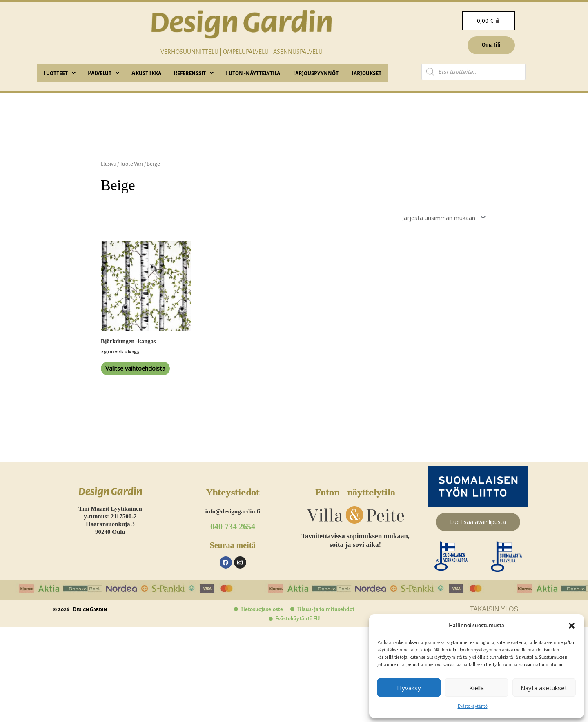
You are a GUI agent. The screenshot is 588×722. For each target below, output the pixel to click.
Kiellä (477, 688)
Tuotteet (59, 73)
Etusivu (110, 164)
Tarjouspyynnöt (315, 73)
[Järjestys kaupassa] (436, 218)
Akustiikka (146, 73)
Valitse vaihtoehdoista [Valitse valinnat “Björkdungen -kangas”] (138, 379)
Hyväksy (409, 688)
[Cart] (488, 21)
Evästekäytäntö (473, 706)
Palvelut (104, 73)
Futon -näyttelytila (253, 73)
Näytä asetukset (544, 688)
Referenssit (194, 73)
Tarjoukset (366, 73)
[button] (572, 626)
